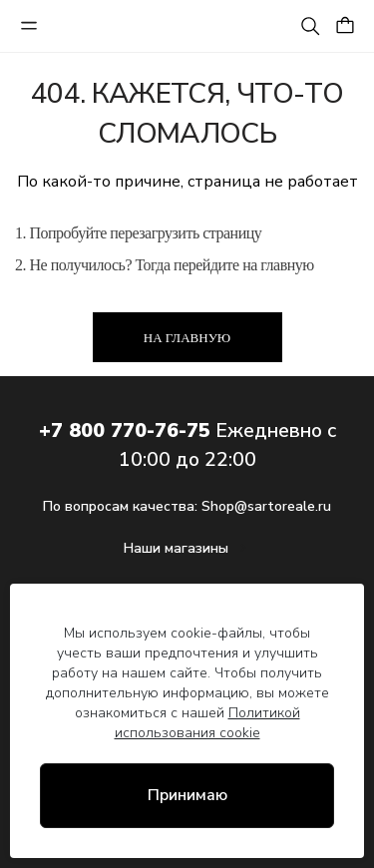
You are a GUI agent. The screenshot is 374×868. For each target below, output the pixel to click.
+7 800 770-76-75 (125, 431)
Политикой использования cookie (207, 723)
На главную (187, 338)
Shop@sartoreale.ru (266, 506)
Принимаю (187, 795)
